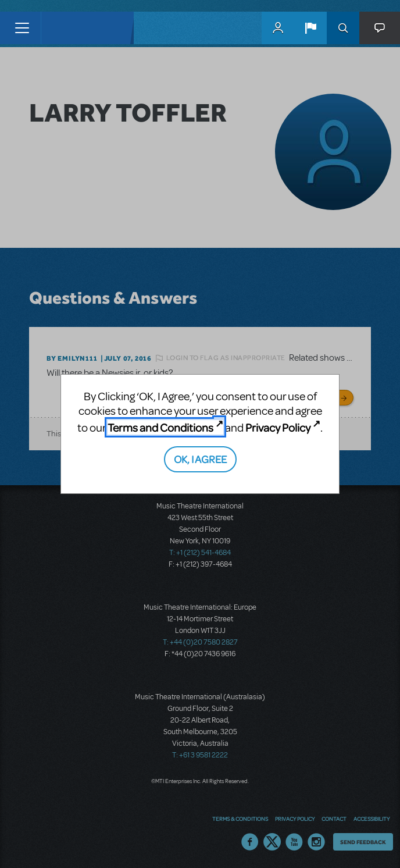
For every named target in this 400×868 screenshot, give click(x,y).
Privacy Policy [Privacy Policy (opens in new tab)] (278, 427)
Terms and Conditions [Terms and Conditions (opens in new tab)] (160, 427)
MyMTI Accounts (278, 28)
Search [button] (343, 28)
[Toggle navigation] (22, 28)
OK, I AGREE (200, 459)
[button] (310, 28)
